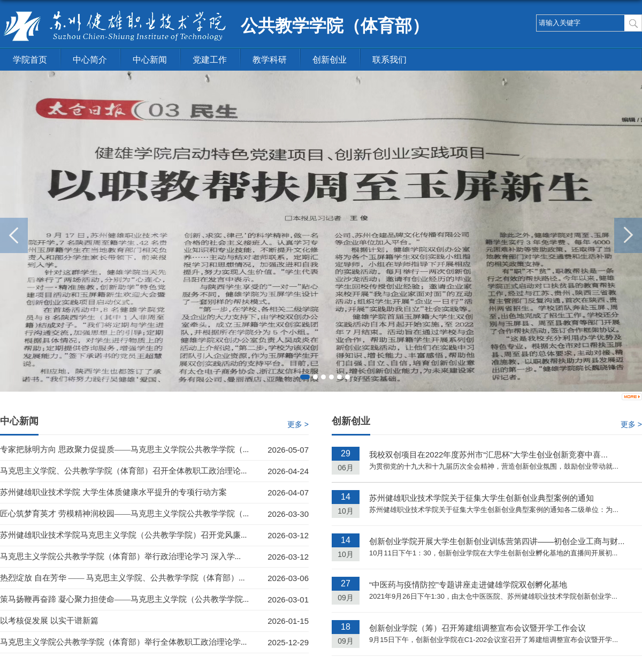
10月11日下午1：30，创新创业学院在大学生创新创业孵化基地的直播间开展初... (493, 553)
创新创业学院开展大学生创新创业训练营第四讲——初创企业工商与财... (497, 541)
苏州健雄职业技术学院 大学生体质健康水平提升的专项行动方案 (113, 492)
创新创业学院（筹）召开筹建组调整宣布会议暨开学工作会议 (477, 628)
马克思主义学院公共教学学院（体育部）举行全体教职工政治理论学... (123, 642)
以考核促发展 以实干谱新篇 (49, 621)
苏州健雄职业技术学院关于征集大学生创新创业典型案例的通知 (481, 498)
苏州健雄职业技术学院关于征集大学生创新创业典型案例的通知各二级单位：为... (494, 510)
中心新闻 (150, 60)
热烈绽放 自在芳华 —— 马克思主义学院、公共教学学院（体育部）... (123, 578)
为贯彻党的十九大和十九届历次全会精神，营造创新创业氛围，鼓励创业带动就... (494, 466)
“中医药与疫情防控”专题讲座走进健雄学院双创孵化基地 (468, 585)
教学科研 (270, 60)
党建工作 (210, 60)
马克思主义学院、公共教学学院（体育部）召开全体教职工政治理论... (123, 471)
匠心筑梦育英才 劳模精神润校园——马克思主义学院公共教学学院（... (124, 514)
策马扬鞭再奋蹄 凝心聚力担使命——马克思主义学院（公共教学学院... (124, 599)
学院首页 (30, 60)
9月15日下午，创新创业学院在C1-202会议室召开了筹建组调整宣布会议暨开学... (494, 640)
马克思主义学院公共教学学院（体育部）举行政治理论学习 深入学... (120, 556)
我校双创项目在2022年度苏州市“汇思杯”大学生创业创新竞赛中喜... (488, 455)
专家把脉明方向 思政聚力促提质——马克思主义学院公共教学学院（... (124, 449)
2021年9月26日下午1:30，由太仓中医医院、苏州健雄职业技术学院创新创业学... (493, 596)
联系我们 (389, 60)
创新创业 (330, 60)
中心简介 (90, 60)
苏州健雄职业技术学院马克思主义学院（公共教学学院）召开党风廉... (123, 535)
